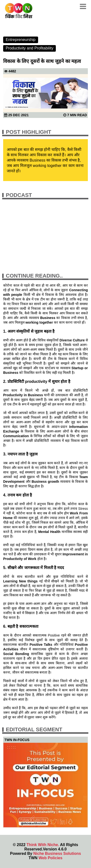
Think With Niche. (43, 845)
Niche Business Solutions (57, 854)
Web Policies (50, 858)
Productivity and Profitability (29, 48)
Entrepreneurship (21, 40)
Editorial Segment (34, 729)
